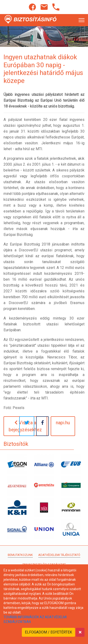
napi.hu (63, 423)
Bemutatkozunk (20, 555)
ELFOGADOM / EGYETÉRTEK (48, 632)
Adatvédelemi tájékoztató (59, 555)
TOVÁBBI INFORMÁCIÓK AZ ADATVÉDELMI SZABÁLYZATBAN (35, 619)
